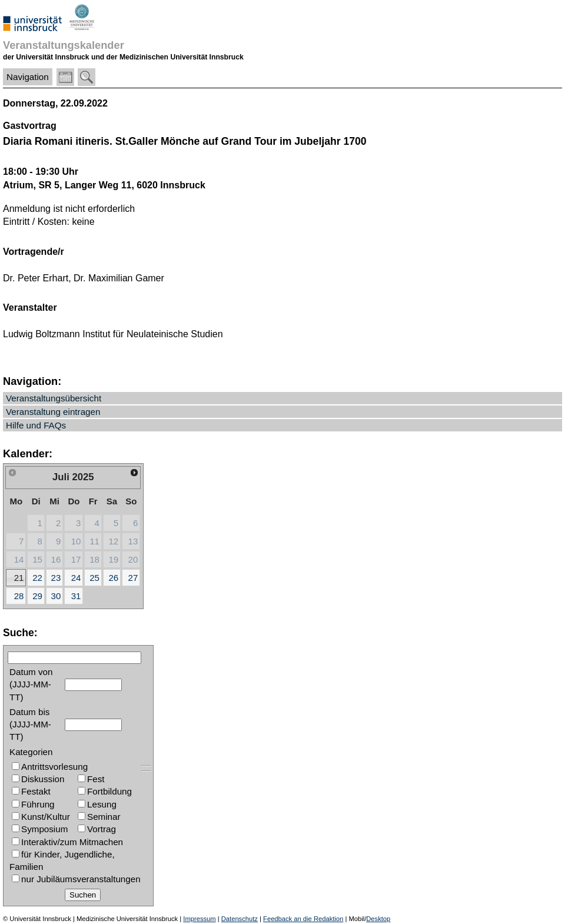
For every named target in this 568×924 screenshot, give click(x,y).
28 (19, 596)
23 (56, 578)
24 (76, 578)
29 (37, 596)
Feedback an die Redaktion (303, 919)
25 (94, 578)
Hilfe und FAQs (36, 425)
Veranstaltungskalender (64, 45)
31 (76, 596)
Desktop (378, 919)
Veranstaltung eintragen (53, 412)
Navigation (28, 77)
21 (19, 578)
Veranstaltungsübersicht (54, 398)
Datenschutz (240, 919)
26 (113, 578)
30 (56, 596)
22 (37, 578)
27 (133, 578)
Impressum (199, 919)
